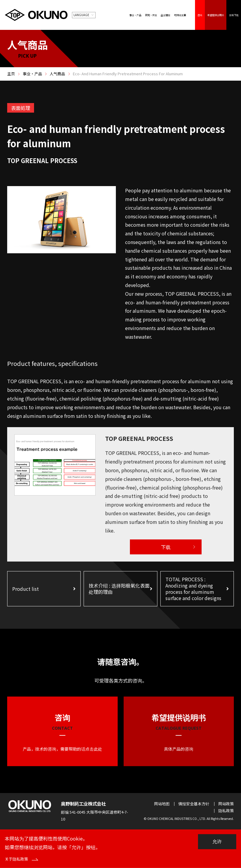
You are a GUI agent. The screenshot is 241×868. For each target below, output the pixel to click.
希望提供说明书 (216, 15)
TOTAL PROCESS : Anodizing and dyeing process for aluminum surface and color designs (193, 588)
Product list (26, 589)
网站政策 (226, 804)
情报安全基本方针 (194, 804)
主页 (11, 74)
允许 (217, 842)
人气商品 (57, 74)
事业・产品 (135, 15)
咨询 (200, 15)
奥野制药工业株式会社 (83, 803)
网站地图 (162, 804)
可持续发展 (180, 15)
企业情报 (165, 15)
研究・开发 (151, 15)
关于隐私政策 (22, 859)
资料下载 (234, 15)
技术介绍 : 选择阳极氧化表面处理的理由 (119, 589)
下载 (166, 547)
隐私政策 (226, 811)
